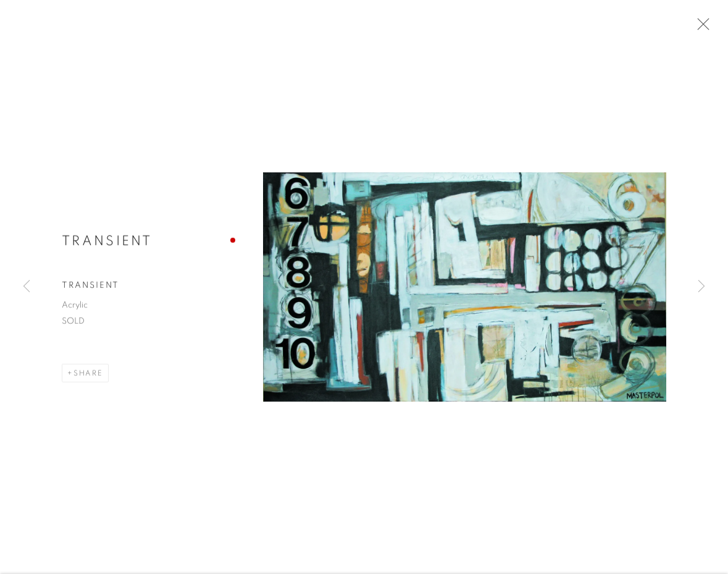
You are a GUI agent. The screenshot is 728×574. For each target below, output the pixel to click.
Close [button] (700, 28)
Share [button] (88, 374)
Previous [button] (27, 287)
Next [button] (701, 287)
